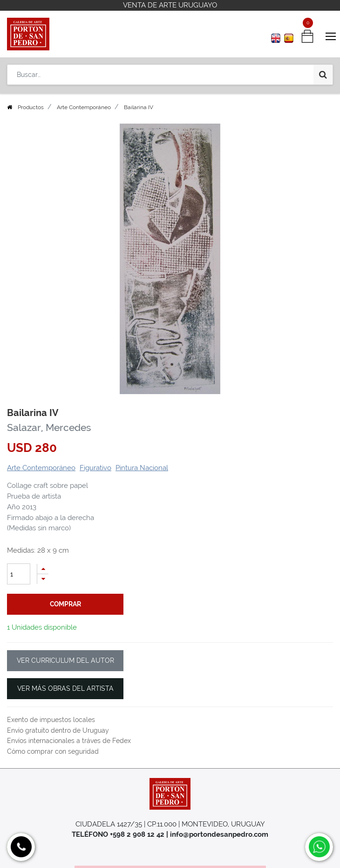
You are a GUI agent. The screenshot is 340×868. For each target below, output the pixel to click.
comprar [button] (65, 604)
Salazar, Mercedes (49, 428)
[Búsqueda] (323, 75)
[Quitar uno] (43, 579)
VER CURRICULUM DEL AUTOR (65, 660)
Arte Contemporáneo (84, 107)
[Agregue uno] (43, 569)
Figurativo (95, 468)
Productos (31, 107)
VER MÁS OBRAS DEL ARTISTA (65, 688)
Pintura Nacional (142, 468)
